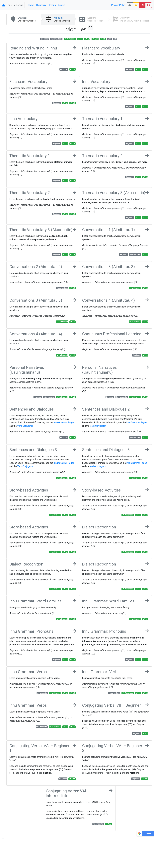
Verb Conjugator (25, 426)
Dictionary (41, 5)
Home (31, 5)
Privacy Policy (118, 5)
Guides (62, 5)
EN (142, 5)
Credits (52, 5)
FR (149, 5)
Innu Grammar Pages (64, 422)
